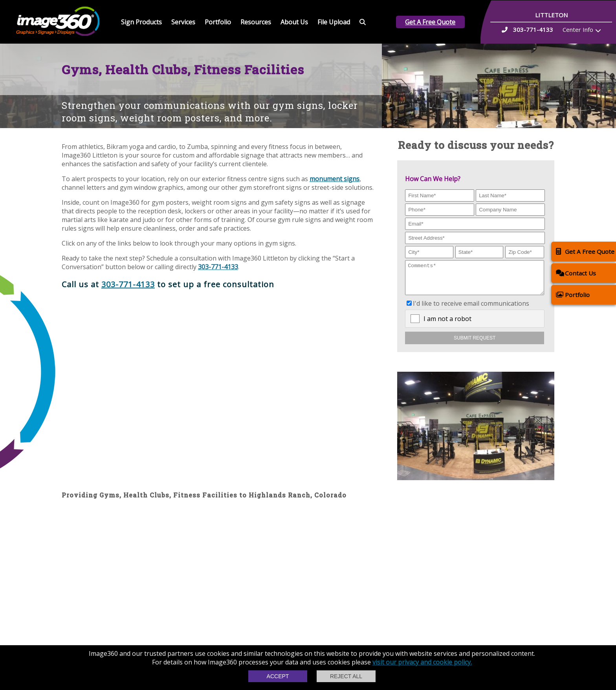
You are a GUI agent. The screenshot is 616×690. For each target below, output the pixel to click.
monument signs (335, 179)
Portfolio (218, 22)
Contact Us (576, 273)
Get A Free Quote (430, 22)
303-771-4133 (218, 267)
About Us (294, 22)
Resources (256, 22)
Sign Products (141, 22)
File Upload (334, 22)
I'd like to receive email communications (471, 309)
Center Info (578, 29)
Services (183, 22)
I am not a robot (447, 325)
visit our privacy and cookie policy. (422, 662)
